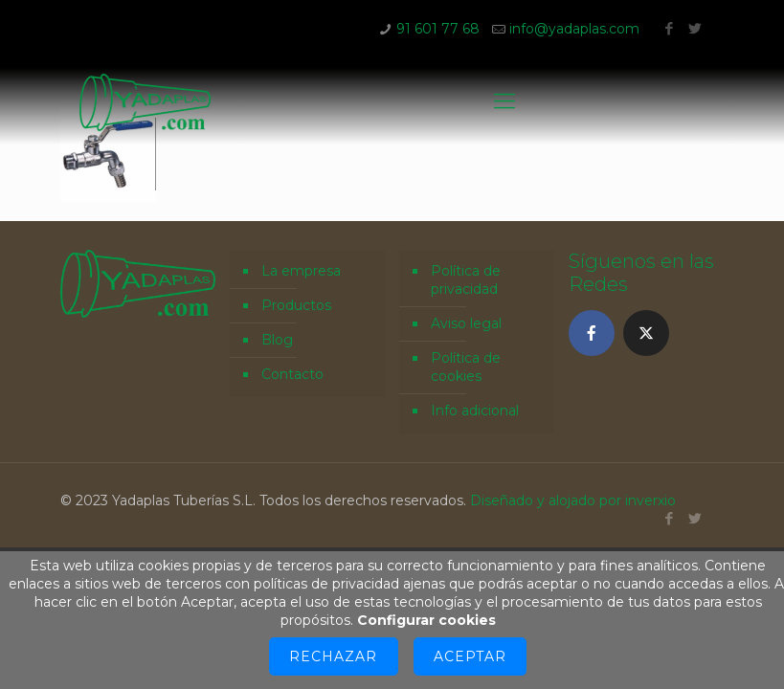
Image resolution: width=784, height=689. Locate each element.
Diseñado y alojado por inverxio (573, 500)
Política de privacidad (466, 280)
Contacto (292, 374)
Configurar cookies (426, 620)
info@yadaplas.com (574, 29)
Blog (277, 340)
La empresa (301, 271)
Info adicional (475, 411)
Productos (296, 305)
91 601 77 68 (438, 29)
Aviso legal (466, 323)
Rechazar (333, 656)
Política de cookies (466, 367)
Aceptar (470, 656)
